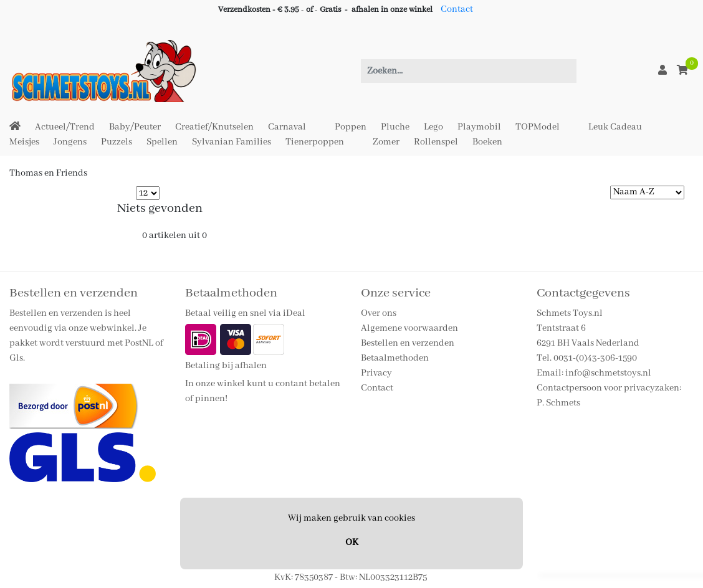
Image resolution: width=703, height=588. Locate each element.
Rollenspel (436, 142)
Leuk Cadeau (615, 127)
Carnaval (287, 127)
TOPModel (538, 127)
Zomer (386, 142)
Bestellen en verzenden (408, 343)
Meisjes (24, 142)
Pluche (395, 127)
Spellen (162, 142)
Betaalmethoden (395, 358)
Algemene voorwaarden (409, 328)
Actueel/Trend (65, 127)
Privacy (376, 373)
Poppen (351, 127)
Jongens (70, 142)
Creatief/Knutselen (214, 127)
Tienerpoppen (315, 142)
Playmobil (479, 127)
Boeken (487, 142)
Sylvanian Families (232, 142)
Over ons (379, 313)
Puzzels (117, 142)
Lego (433, 127)
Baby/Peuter (135, 127)
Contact (457, 9)
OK (352, 543)
